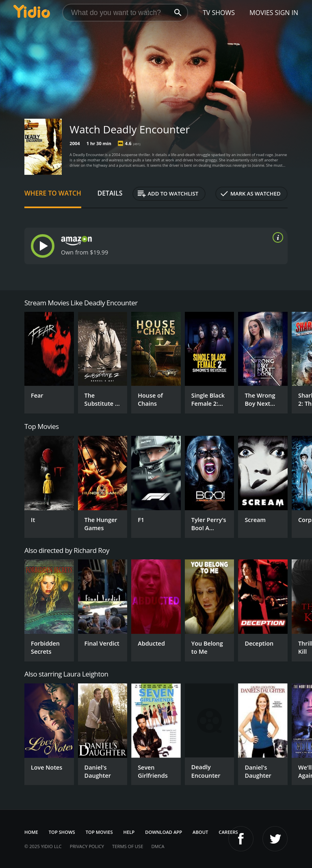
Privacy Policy (87, 846)
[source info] (276, 237)
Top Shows (62, 832)
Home (31, 832)
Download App (164, 832)
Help (129, 832)
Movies (261, 13)
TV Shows (219, 13)
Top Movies (99, 832)
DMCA (158, 846)
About (200, 832)
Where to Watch (53, 193)
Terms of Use (128, 846)
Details (110, 193)
